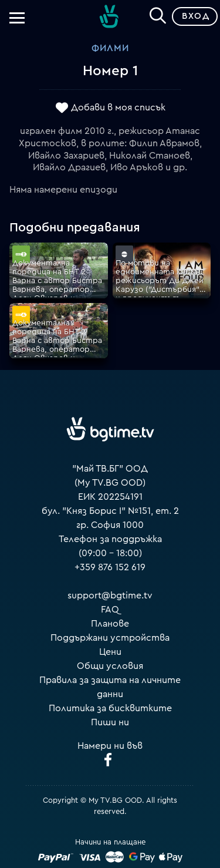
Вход (196, 16)
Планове (110, 624)
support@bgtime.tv (110, 596)
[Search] (158, 14)
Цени (110, 652)
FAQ (110, 610)
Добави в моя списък (118, 107)
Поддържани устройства (110, 638)
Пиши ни (110, 722)
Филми (110, 48)
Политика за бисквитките (110, 708)
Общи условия (110, 666)
